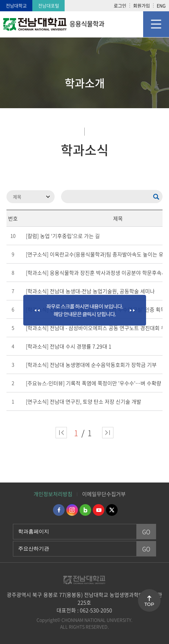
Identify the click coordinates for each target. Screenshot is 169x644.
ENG (161, 5)
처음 (61, 433)
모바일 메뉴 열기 (156, 24)
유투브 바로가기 (99, 510)
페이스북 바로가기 (59, 510)
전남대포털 (49, 5)
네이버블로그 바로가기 (85, 510)
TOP (149, 604)
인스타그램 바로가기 (72, 510)
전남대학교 (16, 5)
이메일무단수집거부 (104, 494)
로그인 (120, 5)
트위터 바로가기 (112, 510)
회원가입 (142, 5)
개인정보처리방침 (53, 494)
